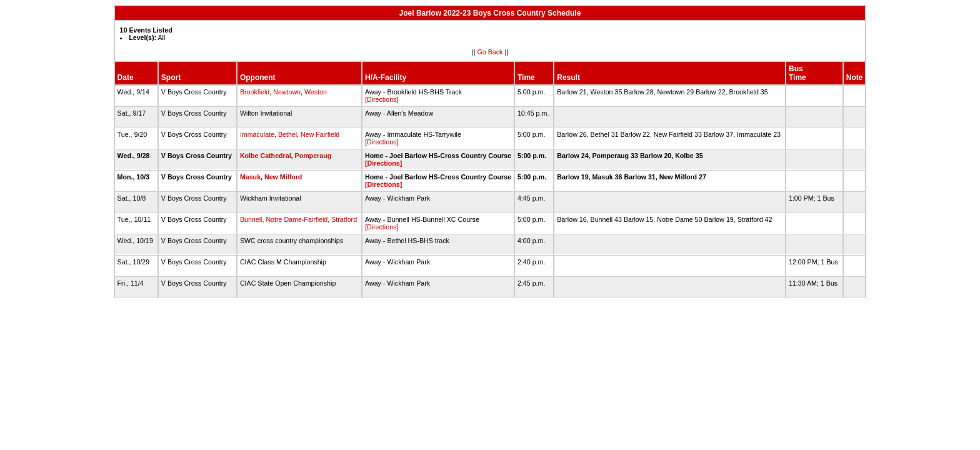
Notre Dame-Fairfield (297, 219)
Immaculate (257, 134)
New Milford (283, 177)
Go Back (490, 52)
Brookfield (255, 92)
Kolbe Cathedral (266, 156)
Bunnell (251, 219)
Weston (316, 92)
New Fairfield (320, 134)
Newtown (287, 92)
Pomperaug (313, 156)
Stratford (344, 219)
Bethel (287, 134)
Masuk (250, 177)
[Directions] (382, 99)
